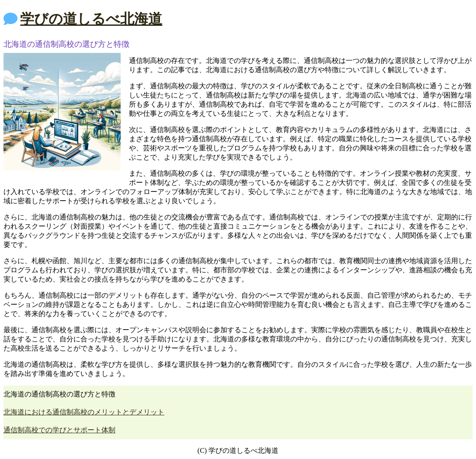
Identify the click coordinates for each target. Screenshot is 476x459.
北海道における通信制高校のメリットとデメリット (84, 412)
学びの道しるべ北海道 (91, 19)
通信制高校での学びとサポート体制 (59, 430)
